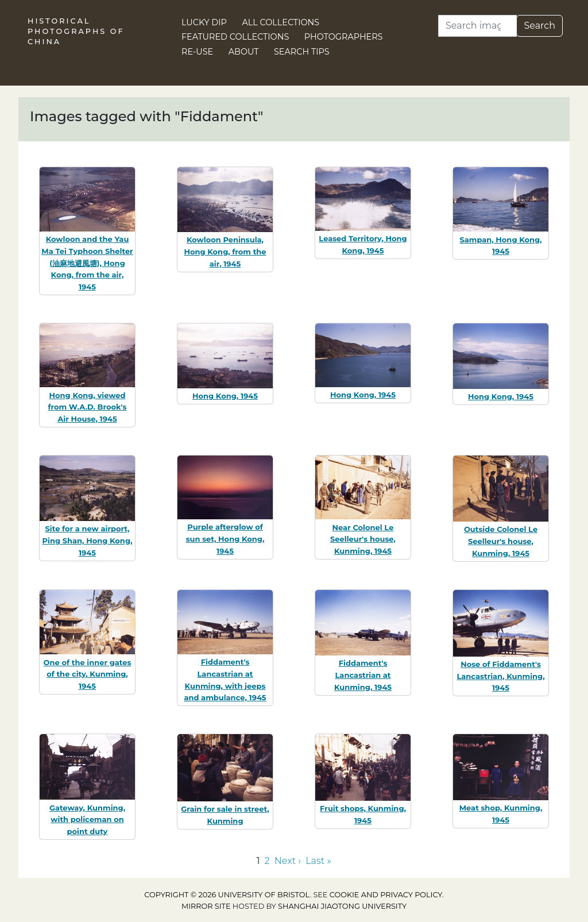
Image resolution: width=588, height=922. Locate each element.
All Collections (281, 22)
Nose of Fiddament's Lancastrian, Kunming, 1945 (500, 676)
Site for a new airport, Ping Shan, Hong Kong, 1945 (88, 541)
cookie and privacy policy (386, 895)
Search (539, 26)
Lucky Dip (204, 22)
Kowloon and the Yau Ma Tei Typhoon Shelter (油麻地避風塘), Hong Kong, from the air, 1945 (87, 263)
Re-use (197, 52)
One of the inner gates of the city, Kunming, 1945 (88, 674)
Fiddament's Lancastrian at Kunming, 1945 (363, 675)
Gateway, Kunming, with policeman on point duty (87, 820)
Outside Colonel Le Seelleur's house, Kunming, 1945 (501, 541)
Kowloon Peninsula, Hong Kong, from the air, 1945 (225, 252)
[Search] (477, 26)
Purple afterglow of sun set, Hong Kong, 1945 (225, 539)
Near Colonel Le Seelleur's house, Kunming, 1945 (363, 539)
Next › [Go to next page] (288, 861)
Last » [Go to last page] (318, 861)
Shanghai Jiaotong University (342, 906)
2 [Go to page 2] (267, 861)
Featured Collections (235, 37)
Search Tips (302, 52)
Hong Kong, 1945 (225, 396)
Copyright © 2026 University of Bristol (227, 895)
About (244, 52)
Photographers (344, 37)
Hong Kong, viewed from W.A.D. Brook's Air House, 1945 (87, 407)
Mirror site (206, 906)
